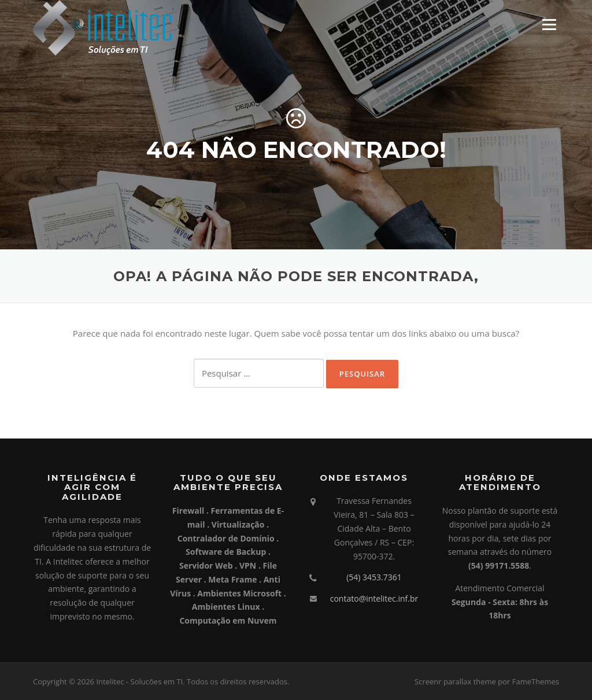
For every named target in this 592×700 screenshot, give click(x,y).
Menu (549, 24)
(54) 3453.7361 (374, 577)
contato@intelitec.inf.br (374, 598)
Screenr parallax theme (455, 681)
